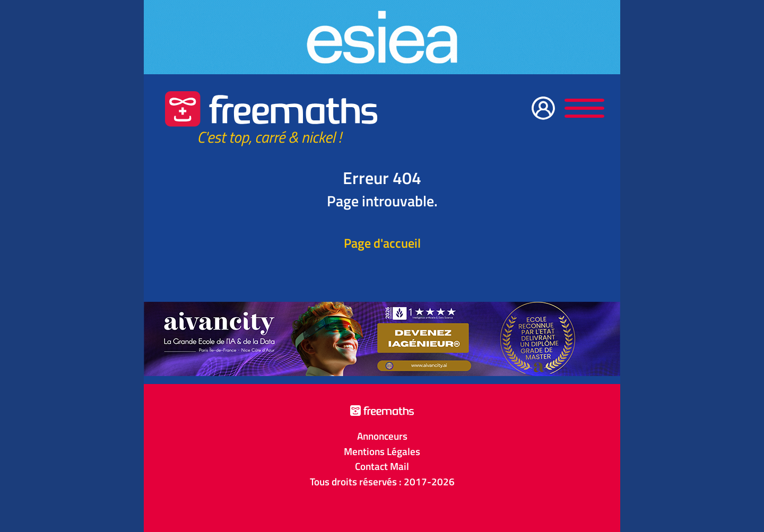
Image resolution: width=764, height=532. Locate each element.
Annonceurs (382, 436)
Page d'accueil (382, 243)
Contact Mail (382, 466)
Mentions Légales (382, 451)
